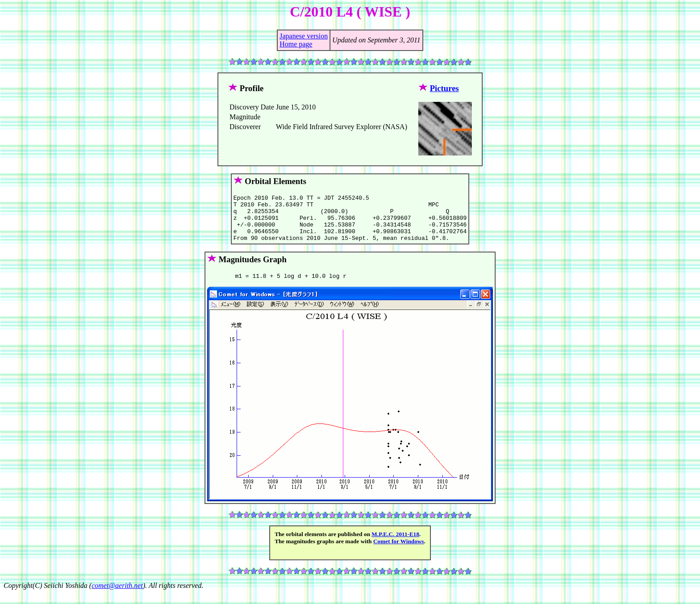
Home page (296, 44)
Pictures (444, 88)
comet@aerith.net (117, 596)
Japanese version (304, 36)
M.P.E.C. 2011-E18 (395, 545)
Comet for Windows (399, 552)
